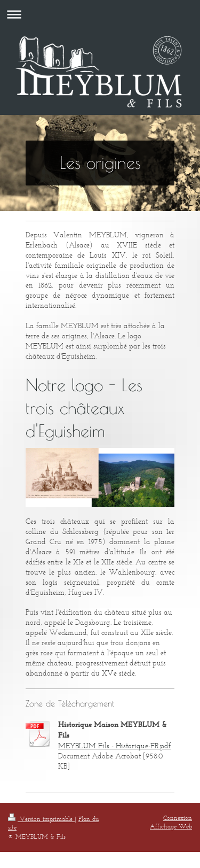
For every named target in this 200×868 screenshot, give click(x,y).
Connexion (178, 817)
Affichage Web (171, 826)
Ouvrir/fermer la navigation (100, 14)
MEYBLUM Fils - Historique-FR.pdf (114, 746)
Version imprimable (41, 819)
